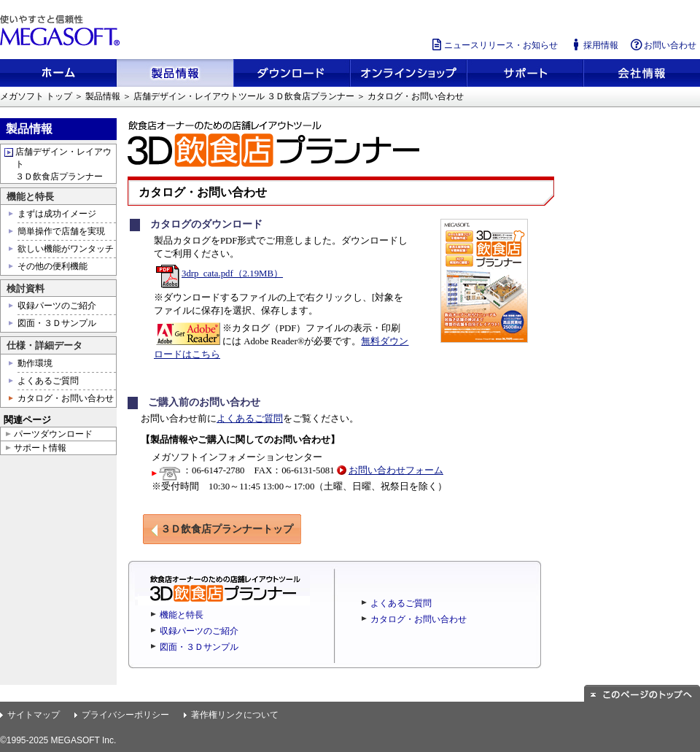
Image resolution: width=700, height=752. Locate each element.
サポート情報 (40, 448)
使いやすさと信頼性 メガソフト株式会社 (62, 31)
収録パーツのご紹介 (199, 631)
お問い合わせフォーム (396, 470)
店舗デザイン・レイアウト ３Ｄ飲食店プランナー (63, 164)
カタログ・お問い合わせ (419, 619)
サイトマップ (34, 715)
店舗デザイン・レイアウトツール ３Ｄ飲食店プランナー (244, 96)
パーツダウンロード (53, 434)
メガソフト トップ (36, 96)
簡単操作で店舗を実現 (61, 231)
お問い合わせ (663, 45)
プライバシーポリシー (125, 715)
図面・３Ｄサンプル (199, 647)
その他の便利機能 (52, 266)
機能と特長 (182, 615)
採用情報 (594, 45)
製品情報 (103, 96)
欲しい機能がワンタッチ (66, 249)
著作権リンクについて (235, 715)
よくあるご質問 (250, 419)
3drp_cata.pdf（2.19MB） (219, 274)
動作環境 (35, 363)
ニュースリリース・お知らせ (494, 45)
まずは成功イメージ (57, 214)
